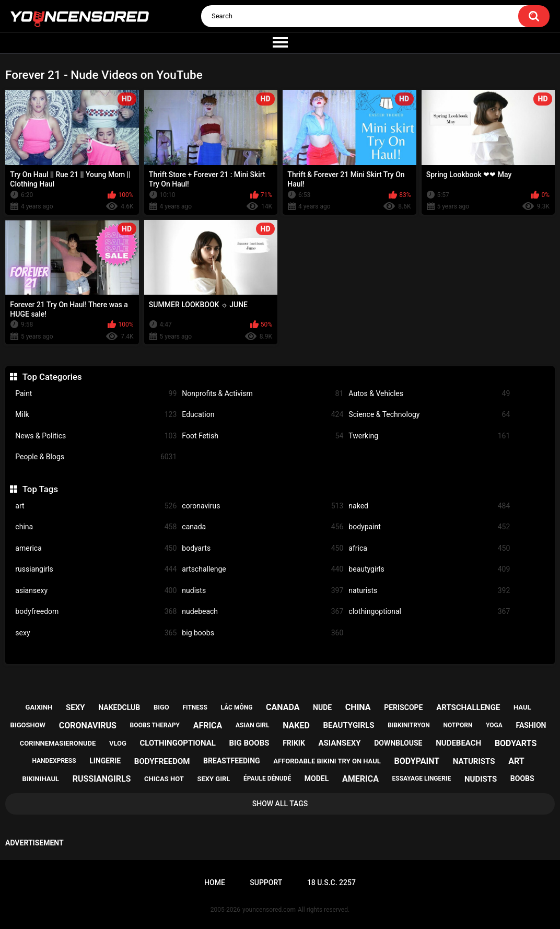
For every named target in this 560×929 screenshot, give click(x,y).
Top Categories (52, 377)
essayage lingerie (422, 779)
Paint (96, 394)
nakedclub (119, 707)
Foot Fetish (262, 436)
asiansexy (96, 591)
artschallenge (262, 569)
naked (429, 506)
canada (262, 527)
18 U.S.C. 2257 (331, 882)
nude (322, 707)
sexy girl (214, 779)
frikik (294, 743)
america (96, 548)
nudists (262, 591)
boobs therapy (155, 725)
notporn (458, 725)
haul (522, 707)
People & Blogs (96, 457)
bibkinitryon (409, 725)
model (317, 779)
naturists (429, 591)
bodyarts (262, 548)
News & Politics (96, 436)
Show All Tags (280, 804)
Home (215, 882)
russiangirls (96, 569)
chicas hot (164, 779)
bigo (161, 707)
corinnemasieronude (58, 743)
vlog (118, 743)
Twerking (429, 436)
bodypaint (429, 527)
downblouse (398, 743)
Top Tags (40, 489)
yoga (494, 725)
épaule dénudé (267, 779)
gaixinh (39, 707)
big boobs (262, 633)
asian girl (252, 725)
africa (429, 548)
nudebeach (262, 612)
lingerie (105, 761)
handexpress (54, 761)
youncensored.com (269, 910)
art (96, 506)
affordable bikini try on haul (327, 761)
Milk (96, 415)
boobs (522, 779)
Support (266, 882)
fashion (531, 725)
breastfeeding (232, 761)
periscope (403, 707)
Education (262, 415)
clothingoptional (429, 612)
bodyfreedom (96, 612)
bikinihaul (40, 779)
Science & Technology (429, 415)
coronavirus (262, 506)
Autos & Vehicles (429, 394)
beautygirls (429, 569)
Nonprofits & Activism (262, 394)
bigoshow (28, 725)
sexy (96, 633)
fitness (195, 707)
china (96, 527)
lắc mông (237, 707)
